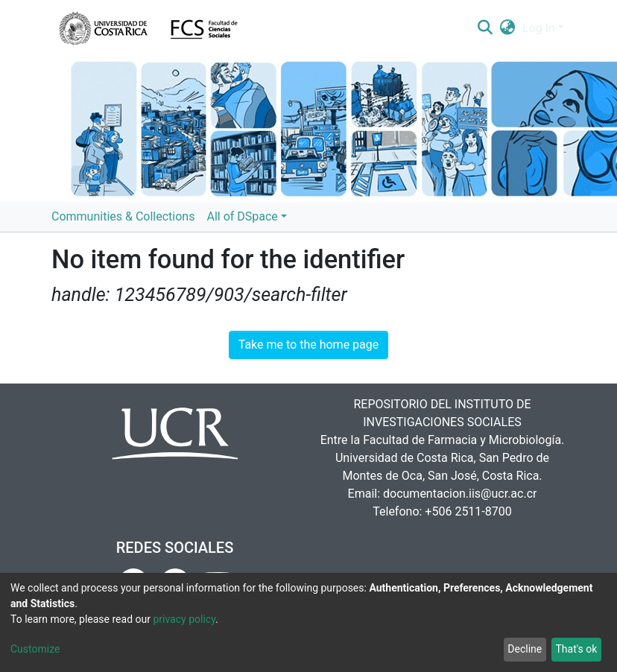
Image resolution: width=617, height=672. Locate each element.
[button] (508, 28)
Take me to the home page (309, 345)
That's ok (576, 649)
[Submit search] (485, 28)
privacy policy (184, 619)
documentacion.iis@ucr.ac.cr (460, 494)
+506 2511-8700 (468, 511)
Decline (525, 649)
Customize (35, 649)
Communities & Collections (123, 216)
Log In (539, 28)
